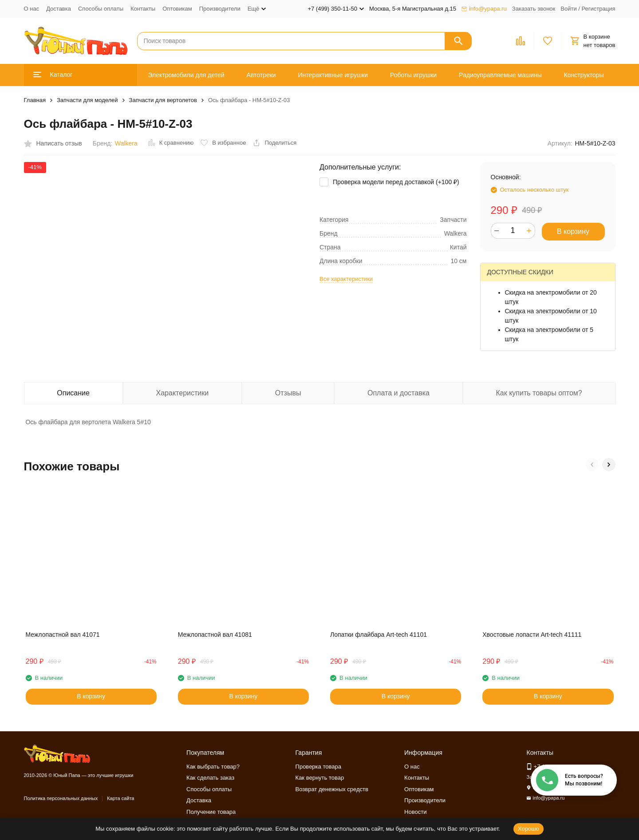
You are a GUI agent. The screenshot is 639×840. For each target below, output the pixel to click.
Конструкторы (584, 75)
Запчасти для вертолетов (163, 100)
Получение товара (211, 812)
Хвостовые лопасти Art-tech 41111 (532, 635)
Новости (415, 812)
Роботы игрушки (413, 75)
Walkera (126, 143)
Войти (568, 9)
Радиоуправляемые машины (500, 75)
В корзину (573, 231)
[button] (592, 465)
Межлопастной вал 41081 (215, 635)
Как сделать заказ (210, 778)
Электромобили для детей (186, 75)
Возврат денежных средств (332, 789)
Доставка (59, 9)
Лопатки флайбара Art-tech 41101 (379, 635)
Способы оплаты (101, 9)
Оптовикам (177, 9)
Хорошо (529, 829)
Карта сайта (120, 798)
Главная (35, 100)
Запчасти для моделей (87, 100)
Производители (220, 9)
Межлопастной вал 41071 (63, 635)
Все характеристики (346, 279)
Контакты (143, 9)
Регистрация (599, 9)
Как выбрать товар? (213, 767)
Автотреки (261, 75)
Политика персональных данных (61, 798)
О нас (32, 9)
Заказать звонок (534, 9)
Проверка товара (318, 767)
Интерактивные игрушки (333, 75)
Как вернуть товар (320, 778)
